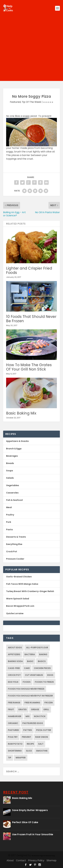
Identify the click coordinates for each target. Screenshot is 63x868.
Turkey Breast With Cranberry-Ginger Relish (30, 591)
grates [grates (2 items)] (22, 709)
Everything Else (14, 544)
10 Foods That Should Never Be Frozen (31, 319)
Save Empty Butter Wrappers (30, 810)
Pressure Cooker (15, 559)
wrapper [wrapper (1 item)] (21, 758)
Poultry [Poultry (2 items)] (13, 737)
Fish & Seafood (14, 500)
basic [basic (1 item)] (30, 661)
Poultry (10, 515)
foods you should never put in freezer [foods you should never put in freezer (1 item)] (30, 696)
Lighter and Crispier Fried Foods (29, 270)
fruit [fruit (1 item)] (11, 709)
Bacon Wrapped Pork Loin (20, 606)
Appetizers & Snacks (17, 441)
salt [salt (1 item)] (41, 744)
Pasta (9, 530)
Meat (9, 507)
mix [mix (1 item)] (28, 716)
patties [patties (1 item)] (28, 730)
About (10, 860)
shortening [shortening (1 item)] (15, 751)
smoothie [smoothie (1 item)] (42, 751)
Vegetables (13, 485)
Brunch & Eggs (14, 449)
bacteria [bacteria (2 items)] (30, 654)
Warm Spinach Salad (18, 599)
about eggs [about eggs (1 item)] (15, 648)
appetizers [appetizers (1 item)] (14, 654)
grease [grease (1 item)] (35, 709)
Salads (10, 478)
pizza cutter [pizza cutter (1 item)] (44, 730)
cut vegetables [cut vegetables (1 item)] (34, 675)
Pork (9, 522)
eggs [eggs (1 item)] (50, 675)
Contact (21, 860)
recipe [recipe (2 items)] (30, 744)
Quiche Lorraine (15, 613)
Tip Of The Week (31, 102)
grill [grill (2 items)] (46, 709)
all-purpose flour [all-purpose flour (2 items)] (37, 648)
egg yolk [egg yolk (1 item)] (13, 682)
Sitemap (51, 860)
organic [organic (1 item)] (13, 723)
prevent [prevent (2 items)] (26, 737)
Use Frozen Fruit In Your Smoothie (33, 834)
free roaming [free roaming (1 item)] (32, 703)
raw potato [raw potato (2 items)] (15, 744)
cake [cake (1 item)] (27, 668)
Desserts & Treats (16, 537)
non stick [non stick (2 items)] (40, 716)
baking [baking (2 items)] (43, 654)
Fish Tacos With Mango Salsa (22, 584)
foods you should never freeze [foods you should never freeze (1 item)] (26, 689)
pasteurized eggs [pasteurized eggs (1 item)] (33, 723)
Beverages (12, 456)
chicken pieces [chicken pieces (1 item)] (42, 668)
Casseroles (12, 493)
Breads (10, 463)
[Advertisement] (31, 49)
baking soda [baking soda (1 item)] (15, 661)
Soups (10, 471)
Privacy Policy (36, 860)
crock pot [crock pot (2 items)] (14, 675)
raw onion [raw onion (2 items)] (42, 737)
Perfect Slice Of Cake (25, 822)
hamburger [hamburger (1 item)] (15, 716)
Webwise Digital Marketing (43, 856)
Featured (15, 102)
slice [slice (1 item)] (29, 751)
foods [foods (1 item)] (27, 682)
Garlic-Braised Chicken (19, 577)
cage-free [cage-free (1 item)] (14, 668)
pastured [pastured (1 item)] (13, 730)
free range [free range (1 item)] (14, 703)
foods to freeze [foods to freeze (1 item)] (44, 682)
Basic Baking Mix (21, 413)
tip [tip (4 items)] (10, 758)
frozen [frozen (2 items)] (49, 703)
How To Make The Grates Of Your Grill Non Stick (29, 367)
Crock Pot (12, 551)
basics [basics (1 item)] (42, 661)
